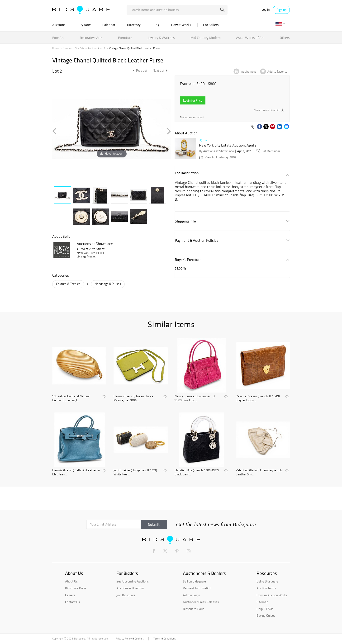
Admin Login (191, 595)
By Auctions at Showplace (216, 151)
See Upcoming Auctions (133, 581)
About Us (71, 581)
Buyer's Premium (188, 260)
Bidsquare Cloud (194, 609)
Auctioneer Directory (130, 588)
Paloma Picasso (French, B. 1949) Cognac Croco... (258, 398)
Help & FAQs (265, 609)
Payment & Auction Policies (197, 240)
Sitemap (262, 602)
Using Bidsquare (267, 581)
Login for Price (193, 100)
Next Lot (160, 71)
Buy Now (84, 25)
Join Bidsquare (126, 595)
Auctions (59, 25)
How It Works (181, 25)
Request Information (197, 588)
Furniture (125, 38)
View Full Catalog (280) (217, 157)
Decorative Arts (91, 38)
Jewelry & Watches (161, 38)
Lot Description (187, 173)
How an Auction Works (272, 595)
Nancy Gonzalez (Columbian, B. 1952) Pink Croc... (195, 398)
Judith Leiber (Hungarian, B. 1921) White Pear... (135, 472)
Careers (70, 595)
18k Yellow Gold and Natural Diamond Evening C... (71, 398)
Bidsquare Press (76, 588)
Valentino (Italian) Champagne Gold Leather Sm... (259, 472)
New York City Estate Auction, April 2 (84, 48)
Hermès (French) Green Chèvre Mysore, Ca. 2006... (133, 398)
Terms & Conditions (165, 639)
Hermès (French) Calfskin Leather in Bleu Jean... (76, 472)
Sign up (281, 10)
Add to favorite (277, 72)
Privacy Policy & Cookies (130, 639)
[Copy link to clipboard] (252, 127)
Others (285, 38)
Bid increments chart (192, 117)
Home (56, 48)
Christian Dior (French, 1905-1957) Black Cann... (197, 472)
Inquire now (248, 72)
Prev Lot (140, 71)
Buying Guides (266, 616)
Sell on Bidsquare (194, 581)
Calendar (109, 25)
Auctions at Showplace (95, 244)
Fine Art (58, 38)
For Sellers (211, 25)
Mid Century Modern (206, 38)
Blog (156, 25)
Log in (266, 10)
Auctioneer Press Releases (201, 602)
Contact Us (72, 602)
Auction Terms (266, 588)
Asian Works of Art (250, 38)
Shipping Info (185, 221)
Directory (134, 25)
